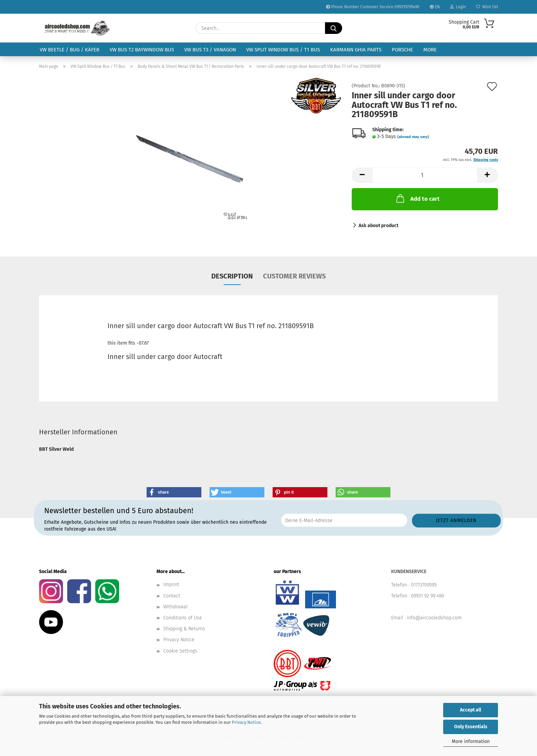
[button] (362, 175)
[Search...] (334, 28)
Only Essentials (471, 727)
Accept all (471, 710)
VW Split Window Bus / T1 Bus (283, 50)
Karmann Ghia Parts (356, 50)
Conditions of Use (183, 618)
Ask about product (378, 226)
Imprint (171, 585)
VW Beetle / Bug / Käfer (70, 50)
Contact (172, 596)
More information (471, 741)
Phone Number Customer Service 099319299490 (373, 7)
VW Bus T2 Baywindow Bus (142, 50)
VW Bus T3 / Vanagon (210, 50)
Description (232, 276)
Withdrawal (176, 607)
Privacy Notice (246, 722)
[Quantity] (425, 175)
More (430, 50)
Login (458, 7)
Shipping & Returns (184, 629)
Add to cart (417, 198)
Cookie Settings (180, 651)
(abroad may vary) (413, 137)
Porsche (402, 50)
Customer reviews (294, 276)
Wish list (487, 7)
